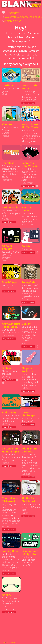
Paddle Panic (10, 208)
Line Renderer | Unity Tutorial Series (31, 554)
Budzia (26, 246)
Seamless (8, 163)
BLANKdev (12, 13)
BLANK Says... (10, 282)
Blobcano (8, 368)
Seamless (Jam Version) (30, 164)
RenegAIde (28, 282)
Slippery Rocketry (27, 370)
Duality (26, 324)
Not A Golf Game (28, 209)
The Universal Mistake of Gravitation (11, 501)
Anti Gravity (9, 413)
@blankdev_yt (13, 21)
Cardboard (9, 86)
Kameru (7, 124)
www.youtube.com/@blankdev (23, 17)
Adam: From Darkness (29, 450)
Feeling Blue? (11, 551)
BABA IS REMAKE (7, 248)
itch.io (3, 642)
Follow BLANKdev (33, 2)
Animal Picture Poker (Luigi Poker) (11, 327)
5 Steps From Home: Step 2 (10, 450)
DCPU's (7, 595)
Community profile (11, 642)
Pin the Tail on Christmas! (30, 500)
